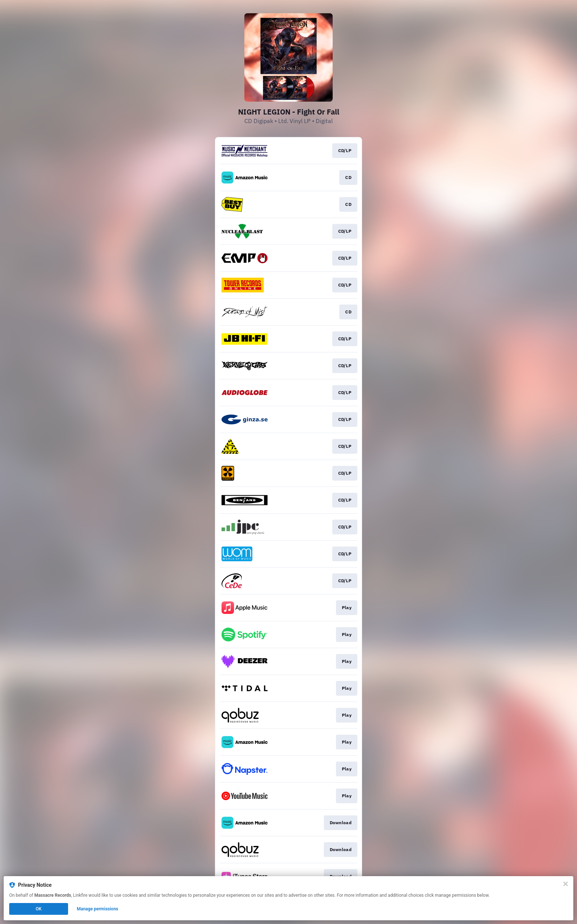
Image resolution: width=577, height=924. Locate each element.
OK (39, 909)
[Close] (566, 884)
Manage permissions (98, 909)
